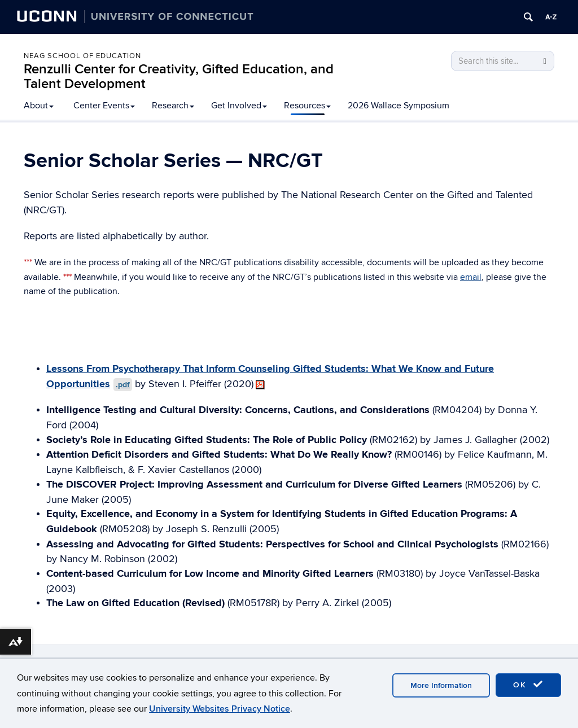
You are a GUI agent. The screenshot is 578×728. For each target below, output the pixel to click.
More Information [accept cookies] (441, 685)
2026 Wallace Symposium (399, 106)
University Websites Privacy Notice (220, 709)
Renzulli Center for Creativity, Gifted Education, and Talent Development (179, 76)
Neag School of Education (82, 56)
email (471, 277)
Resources (307, 106)
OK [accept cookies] (528, 685)
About (39, 106)
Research (173, 106)
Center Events (104, 106)
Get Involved (239, 106)
